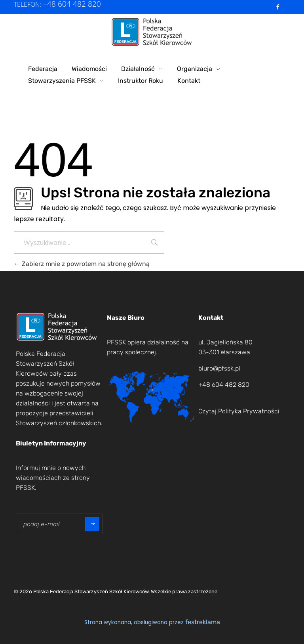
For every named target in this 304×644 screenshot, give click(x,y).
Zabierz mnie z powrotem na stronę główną (82, 264)
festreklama (203, 622)
